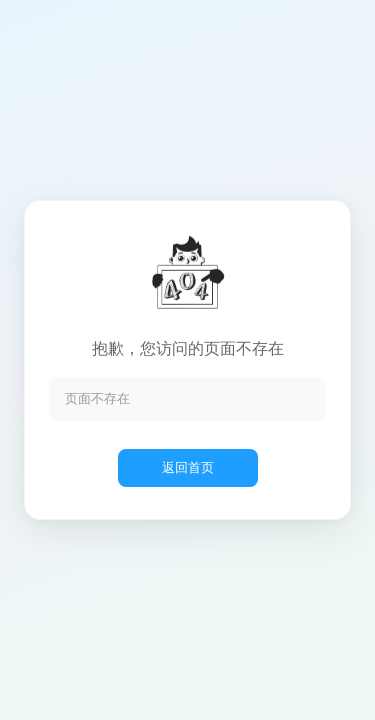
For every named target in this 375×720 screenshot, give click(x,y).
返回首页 (188, 467)
